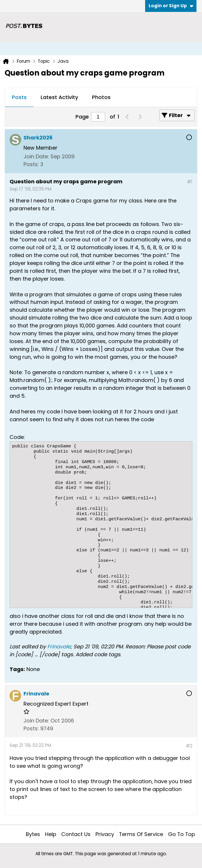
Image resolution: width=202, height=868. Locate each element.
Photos (101, 97)
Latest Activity (59, 97)
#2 (189, 746)
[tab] (19, 98)
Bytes (33, 834)
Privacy (105, 834)
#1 (190, 182)
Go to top (182, 834)
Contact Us (76, 834)
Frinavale (59, 646)
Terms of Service (141, 834)
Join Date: (36, 156)
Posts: (31, 164)
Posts (19, 97)
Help (51, 834)
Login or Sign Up (171, 6)
